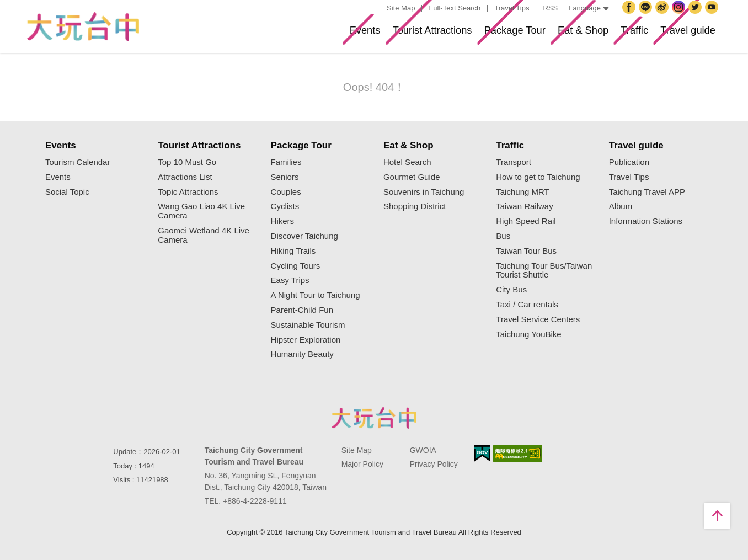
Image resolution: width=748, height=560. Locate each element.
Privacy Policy (434, 464)
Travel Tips (512, 8)
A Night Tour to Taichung (316, 295)
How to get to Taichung (538, 177)
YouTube (713, 16)
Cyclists (285, 206)
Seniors (285, 177)
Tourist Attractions (365, 35)
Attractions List (185, 177)
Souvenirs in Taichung (424, 192)
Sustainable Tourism (308, 325)
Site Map (401, 8)
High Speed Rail (526, 221)
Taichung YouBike (528, 334)
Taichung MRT (522, 192)
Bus (503, 236)
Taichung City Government (647, 16)
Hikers (283, 221)
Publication (629, 162)
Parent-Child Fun (302, 310)
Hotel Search (407, 162)
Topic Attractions (188, 192)
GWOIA (423, 450)
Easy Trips (290, 280)
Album (621, 206)
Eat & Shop (548, 35)
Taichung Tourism (83, 27)
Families (286, 162)
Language (589, 8)
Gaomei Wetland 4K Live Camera (204, 235)
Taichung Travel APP (647, 192)
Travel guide (680, 35)
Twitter (697, 16)
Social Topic (67, 192)
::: (376, 9)
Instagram (680, 16)
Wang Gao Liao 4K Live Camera (201, 211)
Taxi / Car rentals (527, 305)
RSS (550, 8)
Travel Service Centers (538, 319)
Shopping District (415, 206)
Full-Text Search (455, 8)
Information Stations (646, 221)
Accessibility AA (518, 454)
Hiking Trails (293, 251)
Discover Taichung (304, 236)
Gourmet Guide (412, 177)
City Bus (511, 290)
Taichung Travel (664, 16)
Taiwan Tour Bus (526, 251)
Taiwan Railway (524, 206)
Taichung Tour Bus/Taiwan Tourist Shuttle (544, 271)
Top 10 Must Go (187, 162)
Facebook (631, 16)
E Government (482, 453)
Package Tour (464, 35)
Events (283, 35)
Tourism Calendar (78, 162)
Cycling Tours (296, 266)
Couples (286, 192)
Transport (514, 162)
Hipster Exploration (306, 340)
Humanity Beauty (302, 354)
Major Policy (362, 464)
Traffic (613, 35)
